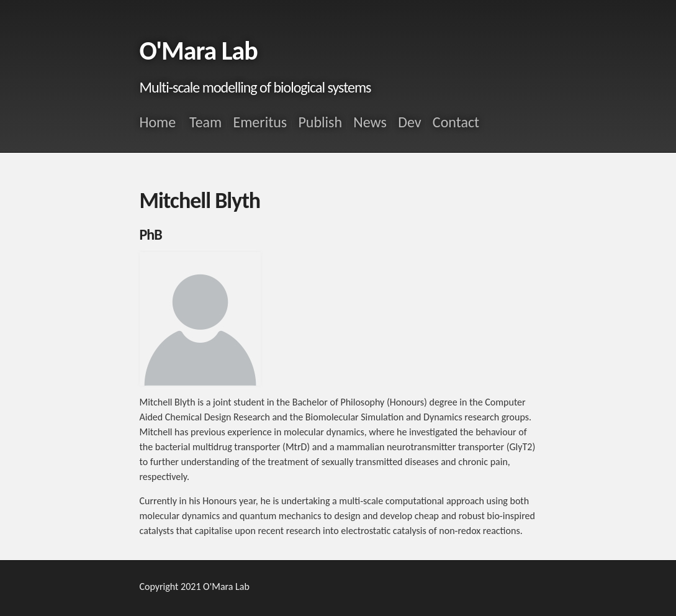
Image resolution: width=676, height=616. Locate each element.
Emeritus (260, 122)
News (370, 122)
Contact (456, 122)
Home (158, 122)
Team (205, 122)
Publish (320, 122)
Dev (409, 122)
